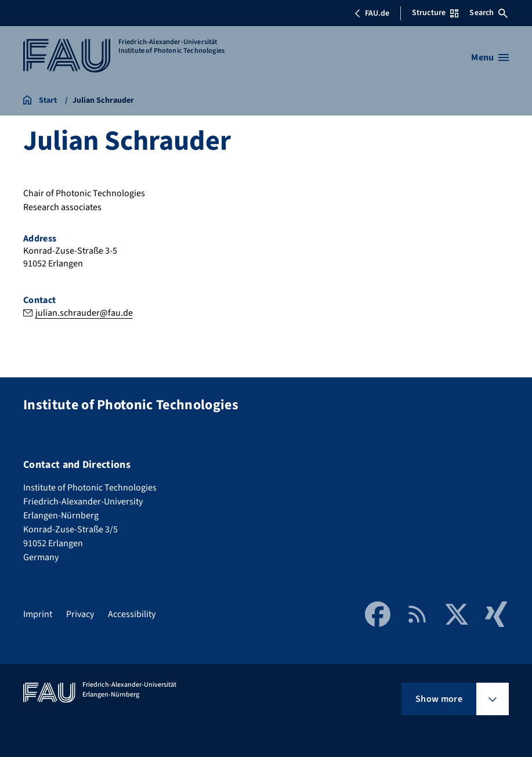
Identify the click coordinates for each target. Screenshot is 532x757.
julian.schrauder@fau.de (84, 313)
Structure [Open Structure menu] (435, 13)
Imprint (38, 614)
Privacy (80, 614)
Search (488, 13)
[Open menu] (490, 57)
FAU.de (372, 13)
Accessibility (132, 614)
